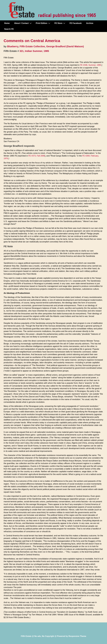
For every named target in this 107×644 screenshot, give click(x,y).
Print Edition (43, 23)
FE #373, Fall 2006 (37, 156)
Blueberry (13, 46)
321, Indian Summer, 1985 (34, 51)
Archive (90, 23)
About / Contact (23, 23)
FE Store (60, 23)
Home (7, 23)
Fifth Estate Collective (32, 46)
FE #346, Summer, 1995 (90, 65)
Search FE (9, 29)
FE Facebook (76, 23)
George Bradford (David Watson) (65, 46)
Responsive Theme (77, 636)
